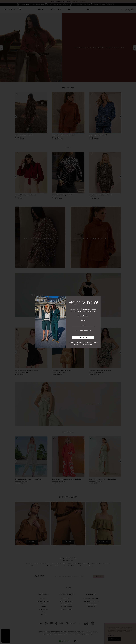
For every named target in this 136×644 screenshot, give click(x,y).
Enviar (83, 338)
